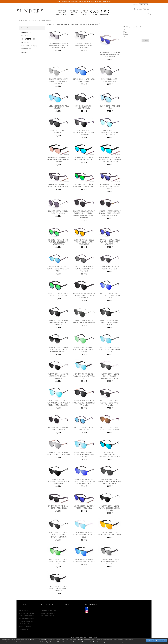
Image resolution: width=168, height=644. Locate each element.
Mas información (161, 641)
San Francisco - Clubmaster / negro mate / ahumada (58, 481)
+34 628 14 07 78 (23, 629)
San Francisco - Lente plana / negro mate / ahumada (58, 589)
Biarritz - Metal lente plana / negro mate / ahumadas (84, 269)
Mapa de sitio (45, 608)
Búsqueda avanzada (48, 613)
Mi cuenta (67, 608)
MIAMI (84, 13)
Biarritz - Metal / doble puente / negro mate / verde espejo (58, 242)
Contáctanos (23, 611)
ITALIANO (27, 624)
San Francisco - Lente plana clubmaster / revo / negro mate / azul (84, 481)
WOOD (25, 36)
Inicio (20, 21)
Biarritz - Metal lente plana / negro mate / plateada (58, 81)
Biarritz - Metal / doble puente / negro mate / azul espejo (110, 242)
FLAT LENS (27, 32)
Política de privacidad (26, 616)
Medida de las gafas (26, 621)
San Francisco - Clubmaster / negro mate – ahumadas (84, 133)
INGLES (21, 624)
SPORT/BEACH (28, 39)
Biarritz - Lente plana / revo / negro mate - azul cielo (110, 349)
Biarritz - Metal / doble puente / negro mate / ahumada (110, 403)
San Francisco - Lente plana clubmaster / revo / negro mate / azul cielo (58, 403)
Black (127, 36)
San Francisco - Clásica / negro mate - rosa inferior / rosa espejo (58, 160)
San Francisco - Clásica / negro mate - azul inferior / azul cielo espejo (110, 160)
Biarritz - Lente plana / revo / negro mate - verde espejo (84, 349)
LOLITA (94, 13)
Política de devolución (27, 619)
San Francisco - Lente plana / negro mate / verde (58, 562)
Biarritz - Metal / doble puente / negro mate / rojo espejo (84, 242)
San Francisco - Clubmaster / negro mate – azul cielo (110, 133)
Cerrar (151, 641)
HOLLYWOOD (105, 13)
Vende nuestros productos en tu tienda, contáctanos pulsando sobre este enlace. (84, 2)
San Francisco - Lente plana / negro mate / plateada (110, 562)
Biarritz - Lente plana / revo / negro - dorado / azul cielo (84, 454)
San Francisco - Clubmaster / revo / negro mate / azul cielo (110, 454)
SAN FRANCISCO (62, 13)
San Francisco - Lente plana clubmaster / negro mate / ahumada (110, 481)
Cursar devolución (48, 616)
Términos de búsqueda (49, 611)
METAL (25, 42)
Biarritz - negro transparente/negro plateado (84, 45)
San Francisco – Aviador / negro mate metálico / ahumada (58, 376)
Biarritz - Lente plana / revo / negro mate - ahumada (110, 322)
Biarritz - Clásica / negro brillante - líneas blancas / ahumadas (84, 296)
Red (126, 33)
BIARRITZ (74, 13)
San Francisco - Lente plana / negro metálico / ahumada (110, 508)
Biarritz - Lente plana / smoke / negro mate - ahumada (58, 322)
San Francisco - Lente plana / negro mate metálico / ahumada (58, 535)
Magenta (128, 38)
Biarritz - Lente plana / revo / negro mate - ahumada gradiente (58, 349)
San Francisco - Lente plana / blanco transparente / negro (110, 376)
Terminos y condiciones (27, 613)
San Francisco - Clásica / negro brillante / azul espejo (110, 186)
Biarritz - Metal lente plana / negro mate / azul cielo (58, 269)
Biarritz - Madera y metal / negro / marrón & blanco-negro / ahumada (110, 213)
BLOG (20, 608)
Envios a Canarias (25, 626)
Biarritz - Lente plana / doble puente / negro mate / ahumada (84, 403)
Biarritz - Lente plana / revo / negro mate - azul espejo (110, 296)
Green (127, 31)
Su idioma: (136, 5)
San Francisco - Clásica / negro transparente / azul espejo (110, 54)
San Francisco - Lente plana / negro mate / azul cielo (84, 376)
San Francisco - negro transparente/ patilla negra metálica (58, 45)
